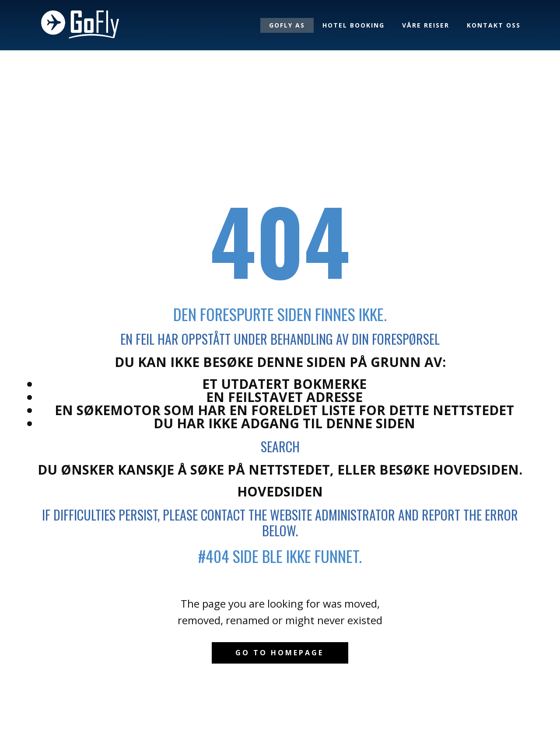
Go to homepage (280, 653)
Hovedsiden (280, 491)
